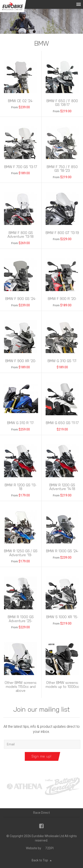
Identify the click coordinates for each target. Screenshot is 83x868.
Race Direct (41, 813)
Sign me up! (41, 756)
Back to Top (42, 860)
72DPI (49, 848)
